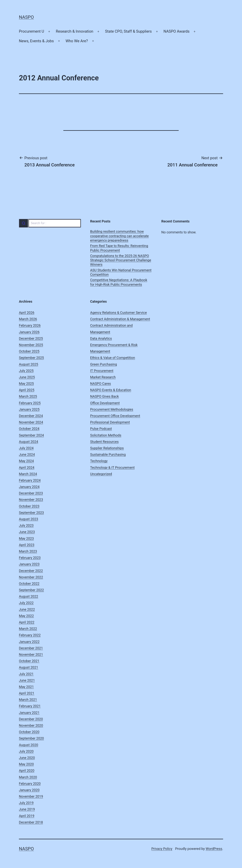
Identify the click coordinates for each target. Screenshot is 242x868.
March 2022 (28, 629)
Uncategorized (101, 474)
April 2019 (27, 816)
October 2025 (29, 351)
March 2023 (28, 551)
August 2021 (29, 667)
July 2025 (26, 371)
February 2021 (30, 706)
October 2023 (29, 506)
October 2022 (29, 584)
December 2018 (31, 822)
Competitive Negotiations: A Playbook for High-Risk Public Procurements (119, 282)
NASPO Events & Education (111, 390)
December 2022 (31, 571)
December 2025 (31, 338)
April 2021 (27, 693)
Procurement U (31, 31)
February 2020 (30, 784)
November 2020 (31, 725)
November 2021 (31, 654)
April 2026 (27, 313)
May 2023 (26, 538)
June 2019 (27, 809)
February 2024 (30, 480)
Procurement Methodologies (112, 409)
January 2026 (29, 332)
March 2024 (28, 474)
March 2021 (28, 700)
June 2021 (27, 680)
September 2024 (31, 435)
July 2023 (26, 525)
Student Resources (104, 442)
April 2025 (27, 390)
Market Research (103, 377)
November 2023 (31, 500)
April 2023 (27, 545)
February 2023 (30, 558)
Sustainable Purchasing (108, 454)
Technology (99, 461)
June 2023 (27, 532)
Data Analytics (101, 338)
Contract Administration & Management (120, 319)
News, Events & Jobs (36, 41)
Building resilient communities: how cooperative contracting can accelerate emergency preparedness (119, 236)
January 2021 (29, 713)
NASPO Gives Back (105, 396)
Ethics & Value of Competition (113, 358)
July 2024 (26, 448)
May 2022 (26, 616)
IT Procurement (102, 371)
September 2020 (31, 738)
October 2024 (29, 429)
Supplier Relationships (107, 448)
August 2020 (29, 745)
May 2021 (26, 687)
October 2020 (29, 732)
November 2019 (31, 796)
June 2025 (27, 377)
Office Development (105, 403)
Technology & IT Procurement (112, 467)
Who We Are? (77, 41)
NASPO (26, 17)
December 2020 (31, 719)
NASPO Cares (101, 384)
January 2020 (29, 790)
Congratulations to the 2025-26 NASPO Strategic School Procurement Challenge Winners (121, 260)
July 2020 (26, 751)
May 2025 (26, 384)
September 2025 (31, 358)
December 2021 (31, 648)
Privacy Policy (162, 849)
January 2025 (29, 409)
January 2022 (29, 642)
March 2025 (28, 396)
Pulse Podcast (101, 429)
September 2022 (31, 590)
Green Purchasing (104, 364)
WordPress (214, 849)
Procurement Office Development (115, 416)
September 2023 (31, 513)
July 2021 (26, 674)
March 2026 (28, 319)
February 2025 (30, 403)
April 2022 (27, 622)
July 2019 (26, 803)
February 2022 (30, 635)
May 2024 (26, 461)
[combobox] (50, 223)
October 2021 (29, 661)
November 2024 (31, 422)
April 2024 (27, 467)
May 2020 (26, 764)
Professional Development (110, 422)
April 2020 (27, 771)
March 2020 (28, 777)
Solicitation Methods (106, 435)
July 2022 (26, 603)
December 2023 (31, 493)
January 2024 (29, 487)
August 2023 (29, 519)
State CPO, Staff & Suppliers (128, 31)
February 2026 (30, 325)
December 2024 (31, 416)
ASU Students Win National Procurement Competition (121, 272)
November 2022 (31, 577)
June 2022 (27, 609)
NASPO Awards (177, 31)
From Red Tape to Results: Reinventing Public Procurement (119, 248)
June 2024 (27, 454)
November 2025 (31, 345)
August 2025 (29, 364)
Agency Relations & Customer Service (119, 313)
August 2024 (29, 442)
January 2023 (29, 564)
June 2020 (27, 758)
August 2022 (29, 596)
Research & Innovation (74, 31)
